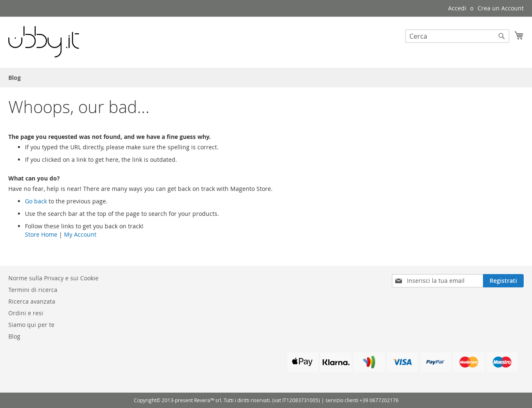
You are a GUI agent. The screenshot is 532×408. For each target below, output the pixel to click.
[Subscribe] (503, 281)
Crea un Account (501, 8)
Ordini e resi (26, 313)
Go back (36, 201)
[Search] (502, 36)
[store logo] (44, 42)
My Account (80, 234)
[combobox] (457, 36)
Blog (14, 336)
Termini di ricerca (33, 290)
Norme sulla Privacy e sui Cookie (53, 278)
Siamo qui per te (31, 325)
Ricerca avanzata (32, 301)
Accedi (457, 8)
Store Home (41, 234)
